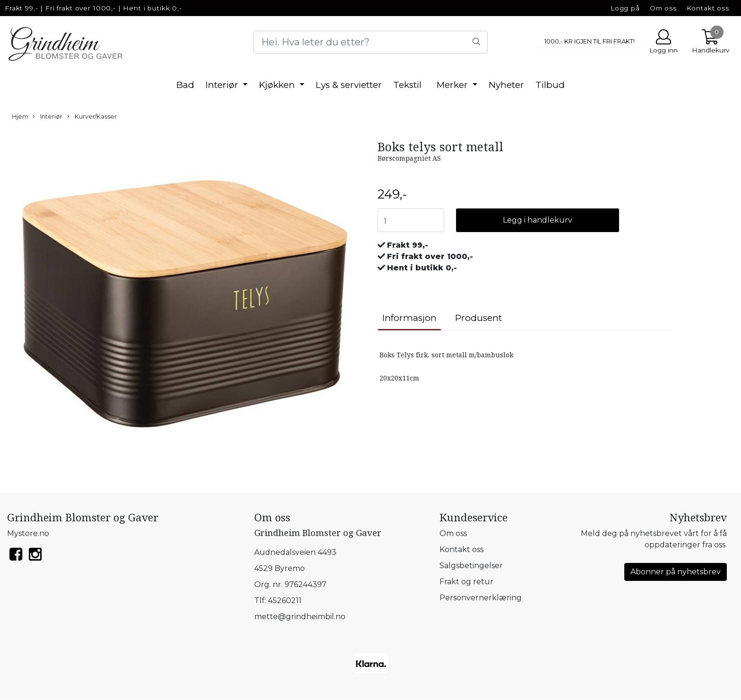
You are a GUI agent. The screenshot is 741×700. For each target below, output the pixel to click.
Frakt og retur (466, 582)
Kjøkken (278, 85)
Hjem (20, 117)
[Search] (370, 42)
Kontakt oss (708, 8)
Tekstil (407, 85)
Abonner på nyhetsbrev (676, 572)
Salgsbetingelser (471, 566)
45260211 (285, 601)
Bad (185, 85)
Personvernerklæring (481, 598)
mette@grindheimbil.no (300, 617)
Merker (453, 85)
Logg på (625, 8)
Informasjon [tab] (409, 318)
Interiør (223, 85)
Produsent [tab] (478, 318)
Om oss (663, 8)
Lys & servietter (349, 85)
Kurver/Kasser (92, 117)
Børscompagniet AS (409, 158)
